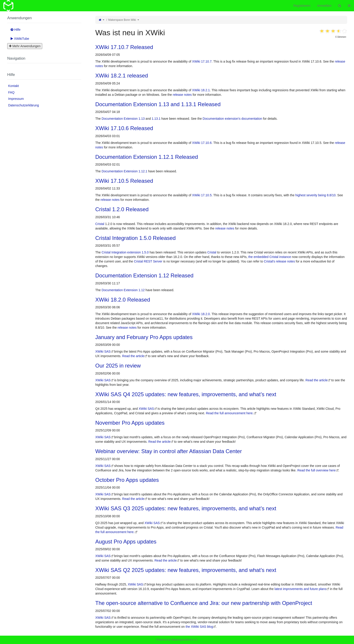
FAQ (11, 92)
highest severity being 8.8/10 (315, 195)
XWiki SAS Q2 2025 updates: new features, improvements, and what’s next (186, 570)
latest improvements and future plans (300, 589)
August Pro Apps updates (126, 542)
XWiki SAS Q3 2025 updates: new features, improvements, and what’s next (186, 508)
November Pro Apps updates (130, 423)
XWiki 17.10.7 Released (124, 47)
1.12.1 (143, 171)
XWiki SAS (103, 351)
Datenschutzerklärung (23, 105)
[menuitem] (44, 86)
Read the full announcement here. (230, 413)
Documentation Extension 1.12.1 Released (147, 157)
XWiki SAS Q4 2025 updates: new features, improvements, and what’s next (186, 394)
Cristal (100, 224)
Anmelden (324, 6)
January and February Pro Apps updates (144, 337)
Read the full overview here (317, 470)
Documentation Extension (120, 119)
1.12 (141, 290)
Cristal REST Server (148, 261)
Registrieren (302, 6)
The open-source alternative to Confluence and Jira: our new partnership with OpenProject (204, 603)
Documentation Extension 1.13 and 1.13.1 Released (158, 104)
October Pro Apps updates (127, 480)
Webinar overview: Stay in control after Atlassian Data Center (169, 451)
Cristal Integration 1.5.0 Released (135, 238)
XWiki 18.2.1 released (122, 76)
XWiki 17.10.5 (202, 195)
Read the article (133, 356)
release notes (182, 95)
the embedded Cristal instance (270, 257)
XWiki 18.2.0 (201, 314)
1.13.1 (156, 119)
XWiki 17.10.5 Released (124, 181)
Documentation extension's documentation (232, 119)
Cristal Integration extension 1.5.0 (125, 252)
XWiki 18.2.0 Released (123, 300)
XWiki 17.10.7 (202, 61)
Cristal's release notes (279, 261)
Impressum (16, 99)
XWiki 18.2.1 (201, 90)
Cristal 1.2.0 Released (122, 209)
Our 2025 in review (118, 366)
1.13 (141, 119)
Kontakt (13, 86)
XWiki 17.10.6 (202, 143)
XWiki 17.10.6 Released (124, 128)
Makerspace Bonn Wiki (122, 20)
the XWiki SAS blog (199, 627)
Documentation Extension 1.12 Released (144, 275)
